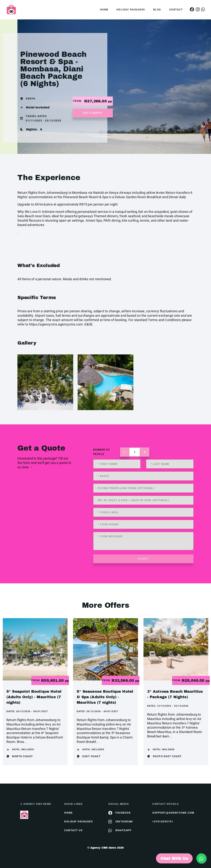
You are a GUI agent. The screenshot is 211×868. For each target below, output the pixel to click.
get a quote (93, 113)
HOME (68, 813)
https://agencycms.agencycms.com (56, 324)
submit (143, 559)
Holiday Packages (131, 10)
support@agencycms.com (172, 813)
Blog (157, 10)
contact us (73, 830)
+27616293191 (163, 821)
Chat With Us (174, 858)
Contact (176, 10)
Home (104, 10)
